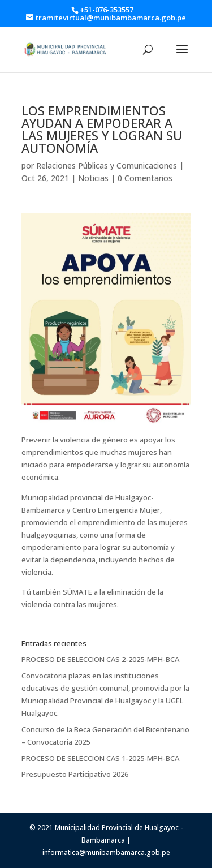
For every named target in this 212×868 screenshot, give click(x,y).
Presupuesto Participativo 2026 (75, 774)
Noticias (93, 178)
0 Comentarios (145, 178)
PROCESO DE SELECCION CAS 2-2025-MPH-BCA (100, 659)
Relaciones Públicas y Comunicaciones (107, 166)
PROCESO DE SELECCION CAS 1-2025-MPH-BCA (100, 758)
